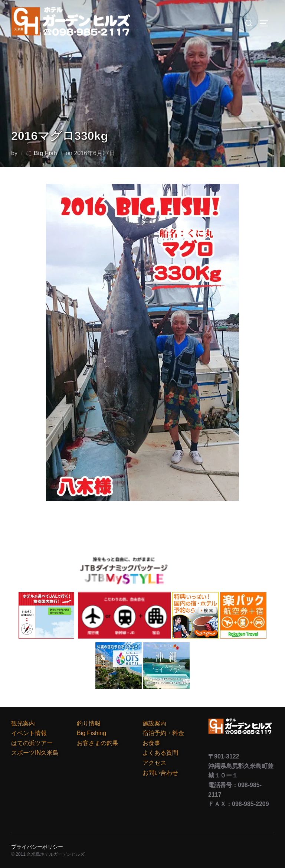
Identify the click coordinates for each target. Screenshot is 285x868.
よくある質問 (160, 753)
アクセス (154, 763)
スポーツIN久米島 (35, 753)
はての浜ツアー (32, 743)
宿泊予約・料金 (163, 733)
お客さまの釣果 (98, 743)
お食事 (151, 743)
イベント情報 (29, 733)
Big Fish (45, 153)
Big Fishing (91, 733)
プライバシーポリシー (37, 847)
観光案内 (23, 723)
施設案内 (154, 723)
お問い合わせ (160, 773)
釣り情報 (89, 723)
